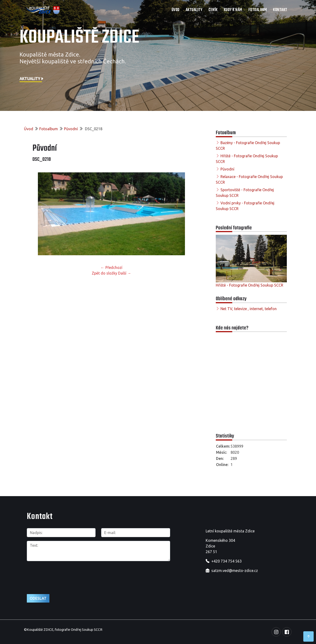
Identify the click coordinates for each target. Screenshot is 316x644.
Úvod (176, 10)
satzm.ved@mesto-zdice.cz (235, 571)
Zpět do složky (104, 273)
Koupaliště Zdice (79, 38)
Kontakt (280, 10)
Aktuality (194, 10)
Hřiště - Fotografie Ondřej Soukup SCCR (250, 285)
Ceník (213, 10)
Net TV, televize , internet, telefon (249, 309)
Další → (125, 273)
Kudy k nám (233, 10)
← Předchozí (112, 267)
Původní (71, 129)
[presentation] (63, 575)
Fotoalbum (258, 10)
